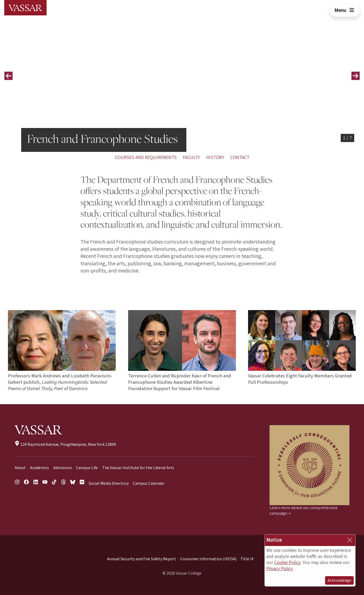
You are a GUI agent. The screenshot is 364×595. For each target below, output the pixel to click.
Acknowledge (339, 580)
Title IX (247, 559)
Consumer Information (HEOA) (208, 559)
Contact (240, 158)
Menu (345, 10)
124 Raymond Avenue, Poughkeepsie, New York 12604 (65, 444)
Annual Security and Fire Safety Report (141, 559)
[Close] (350, 540)
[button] (8, 76)
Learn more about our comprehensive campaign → (304, 511)
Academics (39, 468)
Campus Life (87, 468)
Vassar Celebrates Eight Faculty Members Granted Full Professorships (300, 379)
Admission (63, 468)
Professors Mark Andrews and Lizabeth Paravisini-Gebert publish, (60, 382)
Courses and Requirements (146, 158)
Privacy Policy (279, 569)
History (215, 158)
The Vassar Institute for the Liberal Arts (138, 468)
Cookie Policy (287, 563)
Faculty (191, 158)
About (20, 468)
